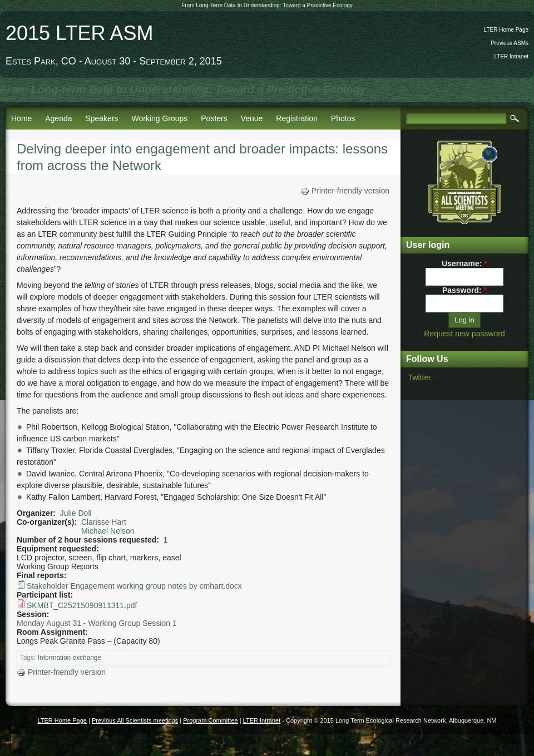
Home (21, 118)
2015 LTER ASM (79, 33)
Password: (464, 290)
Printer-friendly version (345, 191)
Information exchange (70, 658)
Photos (343, 118)
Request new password (464, 334)
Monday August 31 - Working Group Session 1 (97, 623)
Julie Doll (76, 513)
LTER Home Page (506, 30)
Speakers (102, 118)
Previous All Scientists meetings (135, 720)
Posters (214, 118)
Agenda (58, 118)
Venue (252, 118)
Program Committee (210, 720)
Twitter (420, 377)
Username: (464, 263)
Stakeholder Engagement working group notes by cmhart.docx (134, 586)
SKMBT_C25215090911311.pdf (82, 605)
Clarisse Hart (104, 522)
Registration (297, 118)
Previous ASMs (510, 43)
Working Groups (159, 118)
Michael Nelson (108, 531)
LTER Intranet (511, 56)
